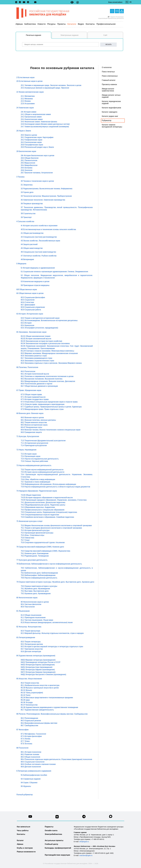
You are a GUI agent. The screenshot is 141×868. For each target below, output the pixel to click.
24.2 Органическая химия (31, 117)
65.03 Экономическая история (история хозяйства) (41, 341)
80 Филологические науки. (27, 598)
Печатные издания (39, 36)
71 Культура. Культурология (28, 436)
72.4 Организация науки (31, 456)
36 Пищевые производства (32, 204)
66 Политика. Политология (27, 367)
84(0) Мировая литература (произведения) (38, 660)
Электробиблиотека (53, 834)
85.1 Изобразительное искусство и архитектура (40, 685)
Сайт (105, 35)
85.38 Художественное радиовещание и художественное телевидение (49, 707)
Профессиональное (106, 24)
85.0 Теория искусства (30, 683)
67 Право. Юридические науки (29, 390)
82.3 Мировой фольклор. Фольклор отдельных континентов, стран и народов (52, 633)
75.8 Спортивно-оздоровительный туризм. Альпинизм (43, 543)
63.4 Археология (27, 325)
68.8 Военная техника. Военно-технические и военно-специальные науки (51, 430)
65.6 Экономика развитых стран (34, 356)
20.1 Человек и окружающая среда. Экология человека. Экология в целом (51, 85)
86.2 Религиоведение (29, 718)
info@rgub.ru (84, 842)
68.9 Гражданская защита (31, 432)
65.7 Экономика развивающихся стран (36, 358)
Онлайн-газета (51, 831)
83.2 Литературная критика (32, 644)
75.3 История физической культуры (35, 530)
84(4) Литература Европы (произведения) (38, 665)
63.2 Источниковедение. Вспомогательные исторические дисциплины (49, 320)
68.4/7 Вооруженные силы (31, 427)
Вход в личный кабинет (115, 2)
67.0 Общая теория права (31, 394)
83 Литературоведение (26, 637)
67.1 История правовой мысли (33, 397)
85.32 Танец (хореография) (32, 693)
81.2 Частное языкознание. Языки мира (37, 620)
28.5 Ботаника (27, 168)
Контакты (90, 24)
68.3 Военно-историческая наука (34, 425)
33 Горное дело (27, 192)
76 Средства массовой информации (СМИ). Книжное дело (40, 547)
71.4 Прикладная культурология (34, 445)
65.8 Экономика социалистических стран (37, 361)
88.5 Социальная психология (33, 762)
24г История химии (28, 112)
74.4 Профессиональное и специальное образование (43, 510)
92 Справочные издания (31, 779)
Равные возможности (26, 852)
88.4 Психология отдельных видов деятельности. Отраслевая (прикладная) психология (56, 759)
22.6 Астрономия (28, 104)
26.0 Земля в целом (29, 135)
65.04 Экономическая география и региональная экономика (45, 343)
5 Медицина (21, 264)
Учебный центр (51, 844)
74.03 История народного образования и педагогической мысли (47, 498)
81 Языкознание (23, 611)
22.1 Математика (28, 96)
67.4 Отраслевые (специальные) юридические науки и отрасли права (49, 402)
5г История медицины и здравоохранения (38, 268)
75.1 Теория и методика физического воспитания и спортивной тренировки (51, 528)
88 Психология (22, 748)
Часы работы (23, 831)
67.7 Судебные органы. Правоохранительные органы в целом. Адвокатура (51, 407)
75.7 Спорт (25, 540)
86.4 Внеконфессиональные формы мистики (39, 723)
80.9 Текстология (28, 607)
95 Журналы (26, 786)
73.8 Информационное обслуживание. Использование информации (48, 484)
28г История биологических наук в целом (38, 156)
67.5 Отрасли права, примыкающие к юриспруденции (43, 404)
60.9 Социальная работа (31, 310)
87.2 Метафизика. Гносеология (33, 734)
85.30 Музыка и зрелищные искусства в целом (40, 688)
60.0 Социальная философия (33, 297)
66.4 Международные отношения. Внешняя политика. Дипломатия (48, 381)
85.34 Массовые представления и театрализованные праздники (47, 698)
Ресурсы (51, 24)
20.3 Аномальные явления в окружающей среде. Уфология (45, 88)
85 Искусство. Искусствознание (29, 679)
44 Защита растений (29, 244)
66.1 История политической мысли (35, 374)
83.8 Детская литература (31, 651)
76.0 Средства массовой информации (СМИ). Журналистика (45, 551)
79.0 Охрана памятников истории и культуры (39, 586)
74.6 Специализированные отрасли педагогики (40, 515)
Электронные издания (69, 35)
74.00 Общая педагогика (31, 495)
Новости (42, 24)
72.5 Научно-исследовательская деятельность (40, 459)
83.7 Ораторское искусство (32, 649)
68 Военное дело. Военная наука (30, 413)
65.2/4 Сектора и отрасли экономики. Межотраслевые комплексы (47, 351)
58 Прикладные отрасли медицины (35, 285)
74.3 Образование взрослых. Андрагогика (38, 507)
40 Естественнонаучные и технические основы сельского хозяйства (48, 229)
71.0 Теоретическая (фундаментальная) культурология (43, 441)
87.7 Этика (25, 741)
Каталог (20, 840)
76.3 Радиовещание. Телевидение (35, 556)
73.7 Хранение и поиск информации (35, 482)
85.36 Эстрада (27, 702)
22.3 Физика (26, 101)
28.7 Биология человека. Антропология (37, 173)
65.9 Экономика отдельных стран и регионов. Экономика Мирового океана (51, 363)
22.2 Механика (27, 99)
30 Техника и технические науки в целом (37, 181)
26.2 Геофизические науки (31, 140)
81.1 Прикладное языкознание (33, 618)
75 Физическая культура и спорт (29, 521)
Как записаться (23, 827)
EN (131, 2)
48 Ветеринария (27, 259)
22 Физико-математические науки (30, 92)
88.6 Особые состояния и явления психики (38, 764)
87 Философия (22, 730)
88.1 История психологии (31, 752)
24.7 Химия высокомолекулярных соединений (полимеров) (45, 127)
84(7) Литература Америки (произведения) (38, 672)
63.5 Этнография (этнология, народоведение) (39, 328)
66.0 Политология (28, 371)
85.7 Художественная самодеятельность (37, 710)
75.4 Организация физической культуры (37, 533)
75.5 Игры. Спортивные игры (33, 535)
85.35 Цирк (25, 700)
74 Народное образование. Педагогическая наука (37, 491)
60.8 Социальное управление (33, 307)
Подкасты (49, 827)
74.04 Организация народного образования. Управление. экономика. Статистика (54, 500)
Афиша (19, 24)
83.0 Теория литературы (31, 642)
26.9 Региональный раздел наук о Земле (37, 147)
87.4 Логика (26, 739)
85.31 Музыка (26, 690)
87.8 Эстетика (26, 744)
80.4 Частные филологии (31, 604)
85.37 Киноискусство (29, 705)
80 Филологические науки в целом (35, 602)
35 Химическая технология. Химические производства (43, 200)
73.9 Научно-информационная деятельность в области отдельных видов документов (55, 487)
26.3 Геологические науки (31, 142)
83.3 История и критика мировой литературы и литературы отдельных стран (52, 647)
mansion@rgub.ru (86, 855)
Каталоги (72, 24)
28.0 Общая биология (30, 158)
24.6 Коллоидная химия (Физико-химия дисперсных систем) (45, 124)
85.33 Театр (26, 695)
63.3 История (26, 323)
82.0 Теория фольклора (30, 631)
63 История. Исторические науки (30, 314)
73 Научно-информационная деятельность (34, 465)
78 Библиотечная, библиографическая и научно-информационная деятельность (49, 564)
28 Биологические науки (26, 151)
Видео (81, 24)
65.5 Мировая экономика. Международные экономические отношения (49, 353)
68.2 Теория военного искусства (34, 422)
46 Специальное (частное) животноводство (38, 252)
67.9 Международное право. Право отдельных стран (42, 409)
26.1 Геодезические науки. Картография (37, 137)
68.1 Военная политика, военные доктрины (38, 420)
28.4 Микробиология (29, 165)
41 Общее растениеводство (32, 233)
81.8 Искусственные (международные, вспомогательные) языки (47, 622)
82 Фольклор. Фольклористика (29, 627)
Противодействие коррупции (57, 855)
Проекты (61, 24)
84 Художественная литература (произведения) (36, 656)
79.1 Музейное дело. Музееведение (35, 589)
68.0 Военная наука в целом (32, 418)
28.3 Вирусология (28, 163)
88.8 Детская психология (31, 767)
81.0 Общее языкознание (31, 615)
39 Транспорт (26, 217)
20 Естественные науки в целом (29, 81)
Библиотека (30, 24)
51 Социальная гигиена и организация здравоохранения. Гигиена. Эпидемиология (54, 272)
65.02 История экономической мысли (36, 339)
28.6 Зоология (27, 170)
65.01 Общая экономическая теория (36, 336)
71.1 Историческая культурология (34, 443)
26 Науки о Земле (24, 131)
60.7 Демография (28, 305)
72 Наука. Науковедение (26, 450)
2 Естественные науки (25, 77)
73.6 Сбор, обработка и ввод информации (38, 479)
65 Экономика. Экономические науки (31, 332)
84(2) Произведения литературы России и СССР (41, 662)
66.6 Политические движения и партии (37, 384)
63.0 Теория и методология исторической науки (40, 318)
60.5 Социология (28, 300)
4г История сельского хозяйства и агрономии (39, 226)
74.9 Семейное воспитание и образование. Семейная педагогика (47, 517)
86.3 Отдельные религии (31, 721)
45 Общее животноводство (32, 248)
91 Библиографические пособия (34, 775)
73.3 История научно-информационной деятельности (43, 472)
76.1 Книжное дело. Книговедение (35, 553)
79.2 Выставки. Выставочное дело (35, 591)
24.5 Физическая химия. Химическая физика (39, 122)
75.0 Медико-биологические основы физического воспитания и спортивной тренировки (56, 525)
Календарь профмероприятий (58, 848)
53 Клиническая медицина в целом (35, 281)
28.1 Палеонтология (29, 160)
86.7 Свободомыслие (29, 725)
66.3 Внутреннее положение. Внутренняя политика (42, 379)
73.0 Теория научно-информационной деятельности (42, 470)
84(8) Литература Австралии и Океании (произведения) (43, 674)
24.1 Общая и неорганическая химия (36, 114)
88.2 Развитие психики (30, 754)
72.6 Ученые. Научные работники (34, 461)
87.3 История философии (31, 736)
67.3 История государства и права (35, 399)
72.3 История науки (29, 454)
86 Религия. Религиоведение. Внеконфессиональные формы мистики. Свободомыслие (52, 714)
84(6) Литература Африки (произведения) (38, 670)
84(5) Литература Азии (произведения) (37, 667)
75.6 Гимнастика (27, 538)
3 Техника (20, 177)
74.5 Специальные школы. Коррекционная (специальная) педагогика (49, 512)
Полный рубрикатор (25, 795)
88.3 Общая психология (30, 757)
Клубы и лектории (25, 848)
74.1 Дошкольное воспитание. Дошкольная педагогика (43, 502)
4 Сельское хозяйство (25, 221)
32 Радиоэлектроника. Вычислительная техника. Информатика (47, 189)
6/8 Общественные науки (27, 289)
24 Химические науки (25, 108)
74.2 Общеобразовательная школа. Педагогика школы (43, 505)
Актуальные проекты (54, 840)
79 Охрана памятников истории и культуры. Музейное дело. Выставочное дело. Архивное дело (55, 582)
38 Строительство (28, 213)
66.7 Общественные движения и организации (39, 386)
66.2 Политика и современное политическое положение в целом (47, 376)
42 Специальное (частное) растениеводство (39, 237)
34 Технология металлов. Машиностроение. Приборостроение (46, 196)
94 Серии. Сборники (29, 783)
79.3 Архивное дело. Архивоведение (36, 593)
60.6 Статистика (27, 302)
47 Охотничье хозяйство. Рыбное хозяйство (39, 256)
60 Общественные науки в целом (30, 293)
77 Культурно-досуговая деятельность (32, 560)
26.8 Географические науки (32, 145)
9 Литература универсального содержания (34, 771)
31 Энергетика (27, 185)
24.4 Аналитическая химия (32, 119)
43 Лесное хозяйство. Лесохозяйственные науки (40, 241)
